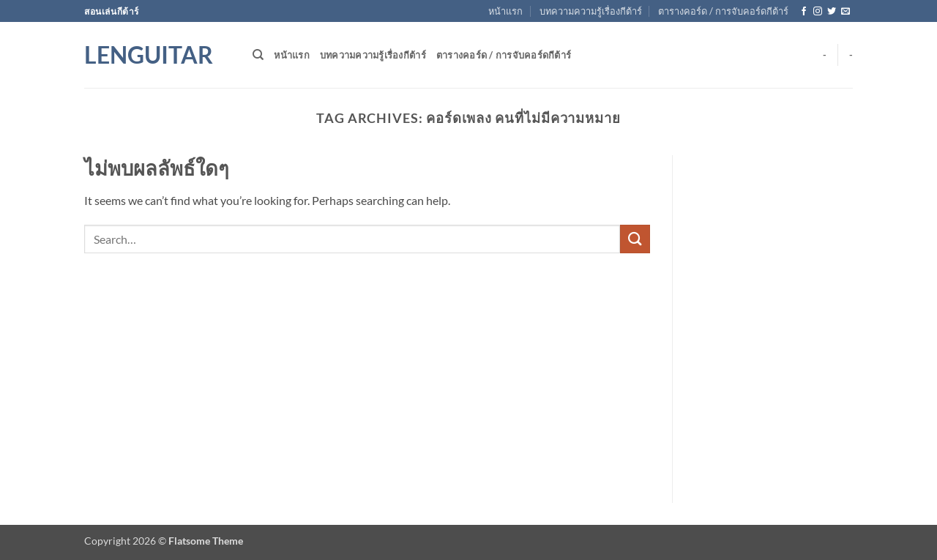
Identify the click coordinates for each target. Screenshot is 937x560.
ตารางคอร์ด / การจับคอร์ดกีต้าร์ (723, 11)
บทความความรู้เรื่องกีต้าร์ (591, 11)
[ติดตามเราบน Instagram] (818, 12)
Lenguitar (149, 55)
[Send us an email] (845, 12)
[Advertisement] (367, 371)
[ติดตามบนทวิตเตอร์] (832, 12)
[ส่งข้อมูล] (635, 239)
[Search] (258, 55)
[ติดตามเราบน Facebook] (804, 12)
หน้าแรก (505, 11)
